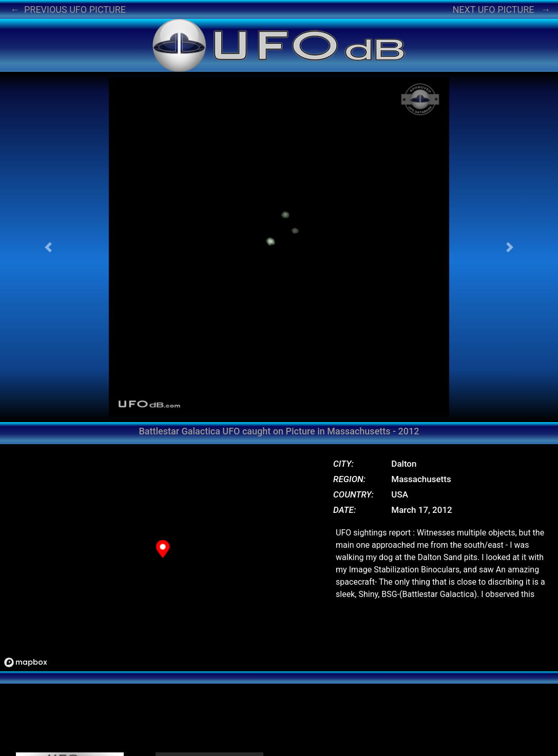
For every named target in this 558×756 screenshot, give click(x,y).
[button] (49, 247)
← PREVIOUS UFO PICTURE (68, 9)
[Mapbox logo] (26, 662)
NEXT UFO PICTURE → (501, 9)
